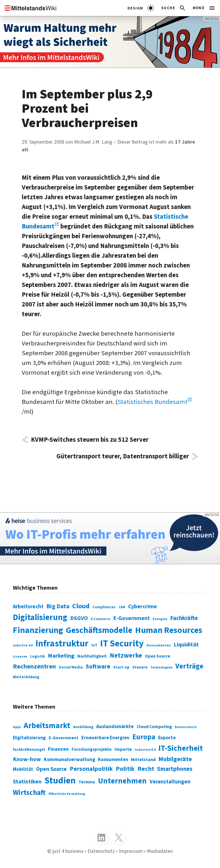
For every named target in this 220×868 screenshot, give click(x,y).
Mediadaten (160, 851)
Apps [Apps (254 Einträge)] (17, 727)
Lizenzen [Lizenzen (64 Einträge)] (20, 657)
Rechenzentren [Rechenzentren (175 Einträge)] (34, 666)
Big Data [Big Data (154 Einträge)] (58, 606)
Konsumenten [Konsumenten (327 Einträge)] (113, 760)
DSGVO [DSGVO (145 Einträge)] (79, 618)
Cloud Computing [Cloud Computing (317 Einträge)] (154, 727)
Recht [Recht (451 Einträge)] (146, 769)
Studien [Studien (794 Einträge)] (60, 781)
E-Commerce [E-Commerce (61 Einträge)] (101, 619)
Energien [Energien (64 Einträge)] (160, 619)
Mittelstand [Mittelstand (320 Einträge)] (143, 759)
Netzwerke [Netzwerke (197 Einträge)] (126, 655)
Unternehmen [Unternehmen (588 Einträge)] (122, 781)
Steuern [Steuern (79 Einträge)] (140, 667)
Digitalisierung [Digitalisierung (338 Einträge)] (40, 617)
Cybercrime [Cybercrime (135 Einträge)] (143, 607)
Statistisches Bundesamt (152, 402)
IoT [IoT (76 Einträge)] (94, 645)
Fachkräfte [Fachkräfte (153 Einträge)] (184, 618)
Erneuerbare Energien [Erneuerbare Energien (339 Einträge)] (105, 738)
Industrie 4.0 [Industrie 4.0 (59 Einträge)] (23, 645)
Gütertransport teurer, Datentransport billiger (123, 457)
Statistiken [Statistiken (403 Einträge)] (27, 782)
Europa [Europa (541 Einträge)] (144, 737)
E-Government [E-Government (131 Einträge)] (132, 618)
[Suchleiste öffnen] (174, 8)
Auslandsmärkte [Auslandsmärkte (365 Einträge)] (115, 726)
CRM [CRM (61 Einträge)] (122, 607)
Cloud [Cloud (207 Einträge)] (81, 606)
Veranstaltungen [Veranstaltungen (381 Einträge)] (170, 782)
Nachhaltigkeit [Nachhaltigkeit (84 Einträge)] (92, 656)
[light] (141, 8)
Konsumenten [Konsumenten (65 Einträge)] (159, 645)
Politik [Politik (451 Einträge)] (125, 769)
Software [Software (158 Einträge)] (98, 666)
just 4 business (68, 851)
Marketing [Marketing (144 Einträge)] (61, 656)
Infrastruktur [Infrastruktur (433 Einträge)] (62, 644)
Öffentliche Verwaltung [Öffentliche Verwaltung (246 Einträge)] (67, 794)
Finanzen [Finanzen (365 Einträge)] (58, 749)
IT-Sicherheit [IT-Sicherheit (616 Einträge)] (181, 748)
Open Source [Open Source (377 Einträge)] (51, 769)
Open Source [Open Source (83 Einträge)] (158, 656)
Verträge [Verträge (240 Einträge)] (189, 666)
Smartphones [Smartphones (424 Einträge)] (175, 769)
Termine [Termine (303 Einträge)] (87, 782)
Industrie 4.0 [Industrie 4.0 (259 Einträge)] (145, 750)
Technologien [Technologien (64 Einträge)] (161, 667)
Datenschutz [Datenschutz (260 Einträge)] (186, 727)
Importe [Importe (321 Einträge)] (123, 749)
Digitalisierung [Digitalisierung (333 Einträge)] (29, 738)
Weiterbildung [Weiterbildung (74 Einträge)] (26, 677)
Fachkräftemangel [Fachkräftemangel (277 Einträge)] (29, 749)
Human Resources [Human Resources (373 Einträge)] (169, 630)
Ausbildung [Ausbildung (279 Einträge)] (83, 727)
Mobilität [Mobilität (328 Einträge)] (23, 769)
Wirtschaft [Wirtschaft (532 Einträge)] (29, 793)
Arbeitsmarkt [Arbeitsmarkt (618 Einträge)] (47, 726)
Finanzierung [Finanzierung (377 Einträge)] (38, 630)
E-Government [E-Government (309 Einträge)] (64, 738)
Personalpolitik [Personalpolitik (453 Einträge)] (91, 769)
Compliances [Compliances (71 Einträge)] (104, 607)
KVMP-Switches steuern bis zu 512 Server (90, 440)
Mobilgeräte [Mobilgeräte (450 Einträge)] (175, 759)
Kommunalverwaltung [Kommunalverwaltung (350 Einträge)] (69, 759)
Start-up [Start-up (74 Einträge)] (121, 667)
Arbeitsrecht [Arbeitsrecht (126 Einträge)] (28, 607)
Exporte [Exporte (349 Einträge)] (167, 738)
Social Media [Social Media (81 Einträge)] (71, 667)
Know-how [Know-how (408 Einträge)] (27, 759)
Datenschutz (101, 851)
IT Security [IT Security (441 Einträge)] (122, 644)
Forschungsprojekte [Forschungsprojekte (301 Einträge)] (92, 749)
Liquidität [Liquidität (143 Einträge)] (186, 645)
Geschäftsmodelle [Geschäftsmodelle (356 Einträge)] (99, 630)
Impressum (131, 851)
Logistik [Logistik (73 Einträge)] (38, 656)
